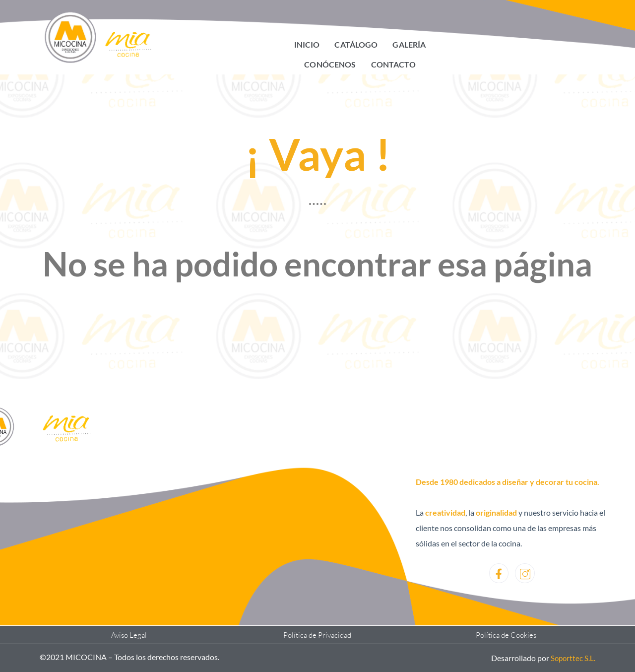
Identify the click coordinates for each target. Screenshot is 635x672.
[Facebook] (499, 573)
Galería (409, 44)
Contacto (393, 64)
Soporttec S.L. (572, 658)
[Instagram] (525, 573)
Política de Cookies (506, 635)
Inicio (307, 44)
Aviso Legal (129, 635)
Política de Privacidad (317, 635)
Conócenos (331, 64)
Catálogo (356, 44)
